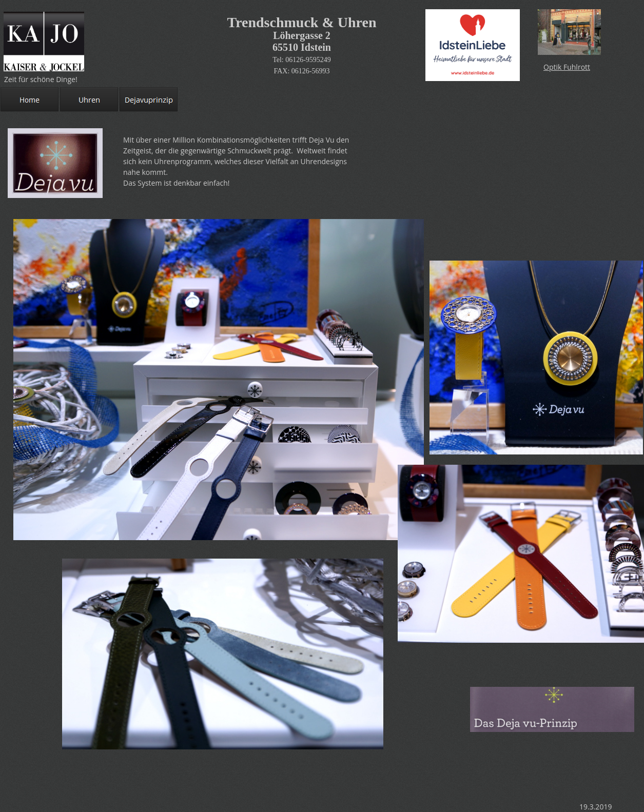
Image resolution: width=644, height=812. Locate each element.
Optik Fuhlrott (567, 67)
